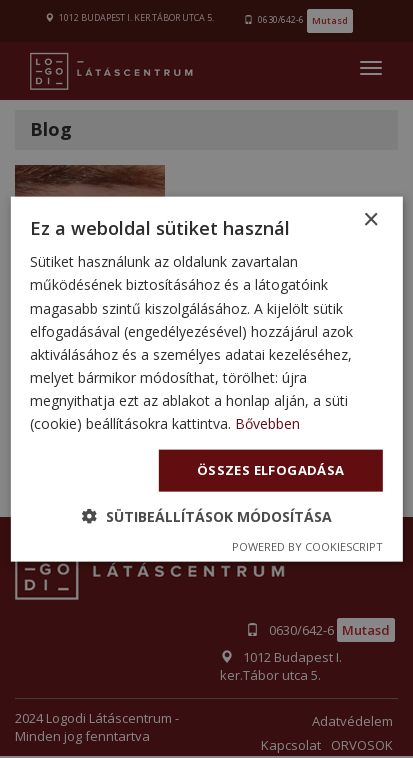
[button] (207, 515)
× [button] (370, 220)
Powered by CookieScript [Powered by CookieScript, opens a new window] (307, 545)
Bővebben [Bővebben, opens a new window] (267, 423)
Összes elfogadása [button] (271, 470)
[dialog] (206, 379)
